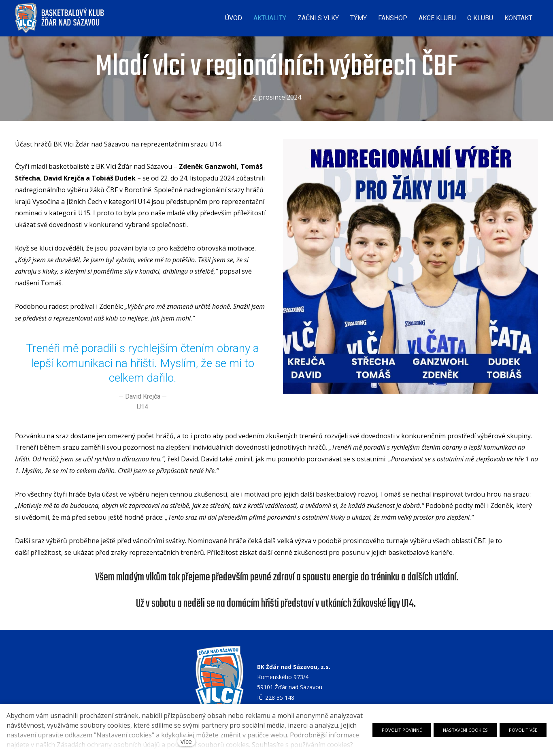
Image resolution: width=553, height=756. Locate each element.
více (186, 741)
